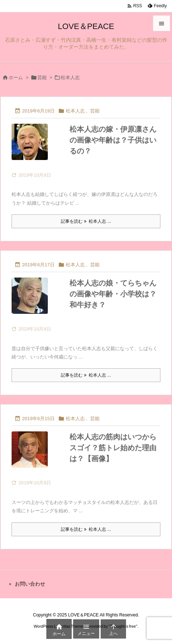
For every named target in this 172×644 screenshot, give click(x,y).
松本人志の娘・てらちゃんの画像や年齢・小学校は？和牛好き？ (113, 294)
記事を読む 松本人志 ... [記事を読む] (86, 221)
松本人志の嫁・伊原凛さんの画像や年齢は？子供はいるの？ (113, 140)
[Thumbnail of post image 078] (37, 147)
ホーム (16, 77)
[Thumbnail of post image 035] (37, 301)
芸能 (42, 77)
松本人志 (75, 111)
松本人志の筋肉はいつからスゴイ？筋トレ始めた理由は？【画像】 (113, 448)
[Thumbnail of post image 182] (37, 455)
